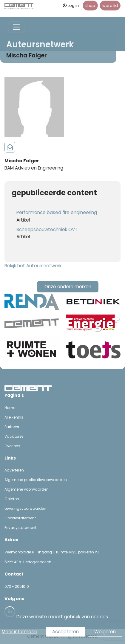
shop (90, 6)
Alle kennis (14, 417)
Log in (71, 6)
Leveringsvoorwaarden (25, 508)
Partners (12, 427)
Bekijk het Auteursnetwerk (33, 266)
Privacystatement (20, 528)
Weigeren (105, 632)
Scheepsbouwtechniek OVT (47, 229)
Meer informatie (20, 632)
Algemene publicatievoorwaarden (36, 480)
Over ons (12, 446)
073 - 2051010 (17, 586)
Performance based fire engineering (57, 212)
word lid (110, 6)
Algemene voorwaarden (27, 489)
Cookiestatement (20, 518)
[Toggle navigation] (16, 27)
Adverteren (14, 470)
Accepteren (65, 632)
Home (10, 408)
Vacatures (14, 436)
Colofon (12, 499)
